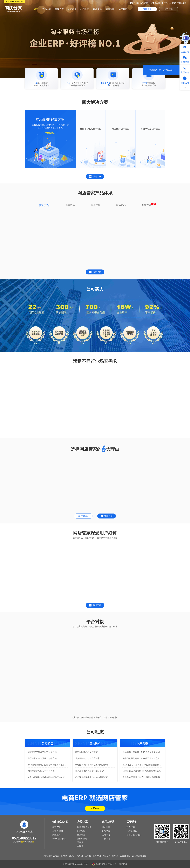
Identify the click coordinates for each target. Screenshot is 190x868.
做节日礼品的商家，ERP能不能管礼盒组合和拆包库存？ (143, 758)
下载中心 (106, 839)
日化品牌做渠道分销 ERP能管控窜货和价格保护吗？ (143, 771)
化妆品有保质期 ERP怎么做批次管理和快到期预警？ (143, 777)
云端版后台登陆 (141, 3)
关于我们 (123, 9)
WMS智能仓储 (59, 839)
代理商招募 (132, 831)
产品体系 (47, 9)
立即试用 (72, 9)
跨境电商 (56, 835)
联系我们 (131, 827)
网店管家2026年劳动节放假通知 (42, 752)
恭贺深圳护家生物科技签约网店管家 (91, 777)
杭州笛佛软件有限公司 (15, 1)
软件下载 (169, 9)
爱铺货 (80, 842)
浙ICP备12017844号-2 (106, 864)
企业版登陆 (125, 856)
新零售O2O (58, 831)
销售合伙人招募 (134, 835)
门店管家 (81, 831)
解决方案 (59, 9)
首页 (36, 9)
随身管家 (81, 835)
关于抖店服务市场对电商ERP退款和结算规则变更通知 (48, 777)
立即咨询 (147, 9)
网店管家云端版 (84, 827)
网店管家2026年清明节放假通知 (42, 758)
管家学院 (110, 9)
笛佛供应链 (82, 839)
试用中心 (106, 835)
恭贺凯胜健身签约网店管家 (87, 758)
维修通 (80, 856)
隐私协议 (123, 864)
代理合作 (107, 856)
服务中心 (97, 9)
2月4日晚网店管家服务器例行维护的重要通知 (48, 765)
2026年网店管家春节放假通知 (41, 771)
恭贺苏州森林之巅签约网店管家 (89, 771)
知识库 (115, 856)
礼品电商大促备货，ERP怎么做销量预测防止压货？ (143, 752)
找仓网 (64, 856)
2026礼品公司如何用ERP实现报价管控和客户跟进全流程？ (143, 765)
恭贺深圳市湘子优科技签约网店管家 (91, 765)
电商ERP (57, 827)
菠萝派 (72, 856)
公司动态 (85, 9)
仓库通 (88, 856)
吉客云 (80, 846)
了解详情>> (50, 133)
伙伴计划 (97, 856)
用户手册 (106, 827)
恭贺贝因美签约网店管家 (86, 752)
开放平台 (106, 831)
